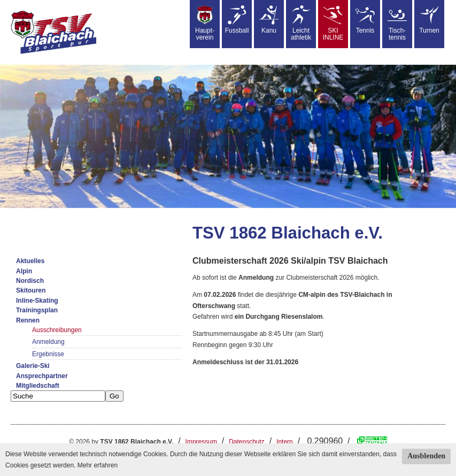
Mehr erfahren (98, 465)
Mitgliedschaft (38, 386)
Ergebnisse (48, 354)
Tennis (365, 20)
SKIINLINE (333, 23)
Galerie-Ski (33, 366)
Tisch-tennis (397, 23)
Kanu (269, 20)
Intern (285, 442)
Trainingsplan (37, 310)
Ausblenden (426, 456)
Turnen (429, 20)
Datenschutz (247, 442)
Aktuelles (30, 261)
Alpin (24, 271)
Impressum (201, 442)
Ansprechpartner (42, 376)
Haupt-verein (205, 23)
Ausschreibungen (57, 330)
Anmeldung (48, 342)
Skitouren (31, 290)
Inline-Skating (37, 301)
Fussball (237, 20)
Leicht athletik (301, 23)
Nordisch (30, 281)
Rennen (28, 320)
